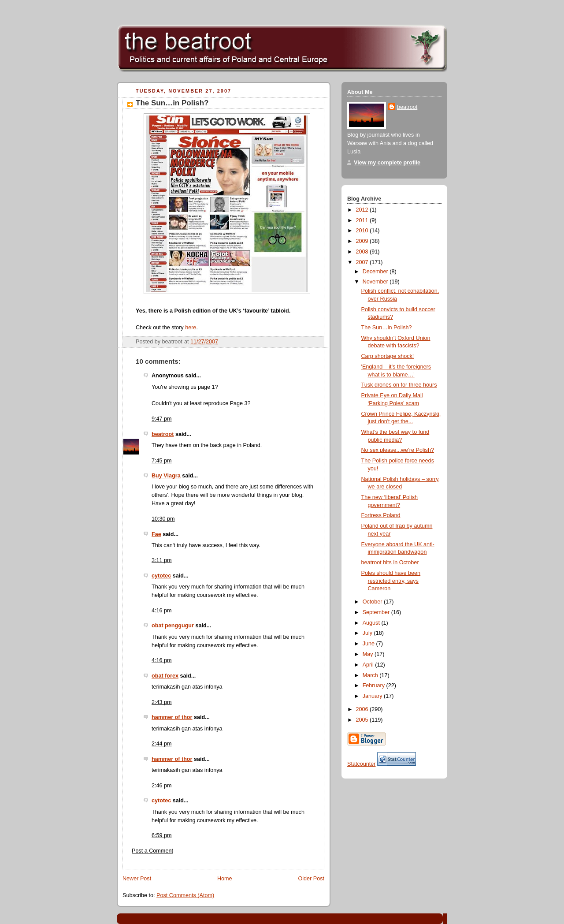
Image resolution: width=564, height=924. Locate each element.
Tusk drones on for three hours (399, 385)
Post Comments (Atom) (185, 895)
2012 (363, 210)
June (369, 644)
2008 (363, 252)
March (371, 675)
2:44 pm (162, 744)
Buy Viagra (166, 476)
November (376, 282)
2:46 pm (162, 786)
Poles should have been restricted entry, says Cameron (391, 581)
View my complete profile (387, 163)
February (375, 686)
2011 (363, 220)
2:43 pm (162, 702)
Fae (156, 534)
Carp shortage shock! (388, 356)
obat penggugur (173, 626)
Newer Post (137, 879)
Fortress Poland (381, 515)
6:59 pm (162, 835)
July (368, 633)
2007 (363, 262)
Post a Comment (152, 851)
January (373, 696)
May (369, 654)
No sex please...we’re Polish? (398, 450)
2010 (363, 231)
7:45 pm (162, 461)
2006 (363, 709)
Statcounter (362, 764)
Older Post (311, 879)
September (377, 612)
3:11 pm (162, 560)
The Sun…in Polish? (172, 103)
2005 (363, 720)
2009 (363, 241)
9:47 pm (162, 419)
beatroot (163, 434)
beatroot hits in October (390, 563)
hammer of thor (172, 717)
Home (225, 879)
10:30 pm (163, 519)
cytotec (161, 576)
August (372, 623)
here (191, 328)
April (369, 665)
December (376, 272)
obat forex (165, 676)
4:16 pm (162, 611)
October (373, 602)
